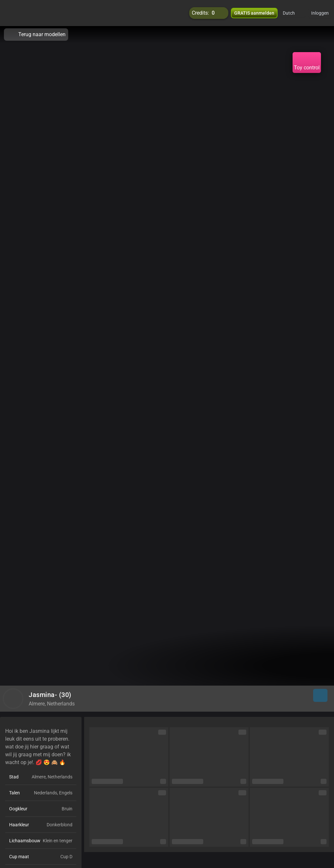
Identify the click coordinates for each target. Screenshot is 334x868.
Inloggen (320, 13)
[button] (293, 13)
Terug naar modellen (36, 35)
